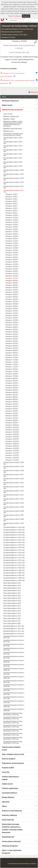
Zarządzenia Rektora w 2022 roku (14, 537)
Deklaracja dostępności (10, 846)
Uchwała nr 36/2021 (12, 276)
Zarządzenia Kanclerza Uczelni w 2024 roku (14, 645)
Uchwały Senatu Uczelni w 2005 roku (14, 524)
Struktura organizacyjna (10, 788)
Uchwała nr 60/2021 (12, 332)
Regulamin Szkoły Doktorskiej (13, 129)
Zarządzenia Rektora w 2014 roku (14, 558)
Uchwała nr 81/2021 (12, 381)
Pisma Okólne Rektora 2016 (12, 608)
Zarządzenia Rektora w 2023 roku (14, 535)
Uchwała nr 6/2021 (11, 206)
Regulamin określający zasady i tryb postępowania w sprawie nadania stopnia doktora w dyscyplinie (13, 124)
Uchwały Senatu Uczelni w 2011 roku (14, 500)
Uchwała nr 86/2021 (12, 392)
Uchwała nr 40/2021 (12, 285)
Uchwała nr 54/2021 (12, 318)
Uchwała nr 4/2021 (11, 201)
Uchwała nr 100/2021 (12, 425)
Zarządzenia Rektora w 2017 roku (14, 550)
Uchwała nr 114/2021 (12, 458)
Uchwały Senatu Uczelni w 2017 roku (13, 475)
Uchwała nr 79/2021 (12, 376)
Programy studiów (8, 768)
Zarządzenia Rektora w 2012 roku (14, 563)
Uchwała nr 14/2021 (12, 225)
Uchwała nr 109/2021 (12, 446)
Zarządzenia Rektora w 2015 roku (14, 555)
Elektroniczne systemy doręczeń (13, 763)
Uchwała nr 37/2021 (8, 37)
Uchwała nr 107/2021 (12, 441)
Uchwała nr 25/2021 (12, 250)
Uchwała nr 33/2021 (12, 269)
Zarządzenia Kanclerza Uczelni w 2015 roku (14, 681)
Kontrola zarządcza (9, 759)
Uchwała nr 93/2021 (12, 409)
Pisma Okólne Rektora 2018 (12, 603)
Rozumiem (26, 16)
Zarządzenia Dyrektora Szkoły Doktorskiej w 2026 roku (13, 714)
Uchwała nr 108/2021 (12, 444)
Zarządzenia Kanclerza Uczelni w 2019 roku (14, 665)
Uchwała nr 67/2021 (12, 348)
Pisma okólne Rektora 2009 (12, 623)
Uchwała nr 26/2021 (12, 253)
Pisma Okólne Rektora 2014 (12, 613)
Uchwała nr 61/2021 (12, 334)
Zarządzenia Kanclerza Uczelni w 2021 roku (14, 657)
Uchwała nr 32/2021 (12, 267)
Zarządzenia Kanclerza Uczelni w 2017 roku (14, 673)
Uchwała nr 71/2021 (12, 357)
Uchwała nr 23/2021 (12, 246)
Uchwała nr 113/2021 (12, 455)
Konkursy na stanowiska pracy (12, 811)
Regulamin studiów (9, 119)
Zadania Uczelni (7, 784)
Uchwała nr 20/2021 (12, 239)
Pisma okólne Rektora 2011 (12, 621)
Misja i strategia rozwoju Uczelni (13, 754)
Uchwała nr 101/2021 (12, 427)
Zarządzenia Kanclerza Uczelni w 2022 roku (14, 653)
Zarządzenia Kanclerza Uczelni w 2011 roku (14, 698)
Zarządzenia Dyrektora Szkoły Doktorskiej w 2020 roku (13, 738)
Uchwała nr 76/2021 (12, 369)
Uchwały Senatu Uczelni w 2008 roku (14, 512)
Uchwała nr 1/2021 (11, 194)
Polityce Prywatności (14, 16)
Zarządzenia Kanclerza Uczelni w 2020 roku (14, 661)
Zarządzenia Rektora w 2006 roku (14, 578)
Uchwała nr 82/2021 (12, 383)
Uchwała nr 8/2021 (11, 211)
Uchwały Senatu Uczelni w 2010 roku (14, 504)
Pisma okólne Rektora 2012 (12, 618)
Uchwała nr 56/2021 (12, 322)
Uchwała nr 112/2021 (12, 453)
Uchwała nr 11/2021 (12, 218)
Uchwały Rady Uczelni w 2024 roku (13, 147)
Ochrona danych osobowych (11, 841)
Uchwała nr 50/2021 (12, 308)
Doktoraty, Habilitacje (9, 815)
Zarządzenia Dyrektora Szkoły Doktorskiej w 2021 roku (13, 734)
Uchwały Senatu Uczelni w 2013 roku (14, 491)
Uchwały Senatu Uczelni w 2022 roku (14, 187)
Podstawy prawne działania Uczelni (11, 748)
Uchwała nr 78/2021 (12, 374)
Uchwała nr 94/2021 (12, 411)
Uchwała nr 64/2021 (12, 341)
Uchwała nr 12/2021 (12, 220)
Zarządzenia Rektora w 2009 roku (14, 570)
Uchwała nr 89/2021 (12, 399)
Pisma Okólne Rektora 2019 (12, 601)
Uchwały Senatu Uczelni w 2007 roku (13, 516)
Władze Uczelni (7, 105)
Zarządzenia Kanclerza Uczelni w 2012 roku (14, 694)
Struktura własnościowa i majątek (10, 778)
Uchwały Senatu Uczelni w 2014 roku (14, 487)
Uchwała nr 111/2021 (12, 451)
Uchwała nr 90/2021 (12, 402)
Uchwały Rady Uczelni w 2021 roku (13, 159)
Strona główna (6, 29)
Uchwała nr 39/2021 (12, 283)
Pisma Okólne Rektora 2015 (12, 611)
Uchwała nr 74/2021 (12, 364)
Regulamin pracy (8, 131)
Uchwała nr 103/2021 (12, 432)
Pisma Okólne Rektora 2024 (12, 588)
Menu (4, 97)
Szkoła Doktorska (8, 820)
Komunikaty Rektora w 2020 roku (14, 634)
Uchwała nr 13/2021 (12, 222)
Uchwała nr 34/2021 (12, 271)
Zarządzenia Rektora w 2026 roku (14, 527)
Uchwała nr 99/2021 (12, 423)
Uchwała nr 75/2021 (12, 367)
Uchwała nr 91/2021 (12, 404)
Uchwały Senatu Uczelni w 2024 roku (14, 179)
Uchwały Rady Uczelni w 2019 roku (13, 167)
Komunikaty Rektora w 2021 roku (14, 631)
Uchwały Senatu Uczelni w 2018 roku (14, 471)
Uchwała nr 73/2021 (12, 362)
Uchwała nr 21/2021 (12, 241)
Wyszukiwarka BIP (8, 837)
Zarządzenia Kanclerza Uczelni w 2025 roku (14, 641)
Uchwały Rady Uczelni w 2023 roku (13, 151)
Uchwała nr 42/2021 (12, 290)
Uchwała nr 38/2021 (12, 281)
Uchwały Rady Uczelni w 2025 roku (13, 142)
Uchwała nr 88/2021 (12, 397)
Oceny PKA (6, 772)
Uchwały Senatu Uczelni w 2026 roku (14, 171)
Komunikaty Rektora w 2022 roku (14, 629)
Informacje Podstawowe (10, 101)
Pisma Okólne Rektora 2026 (12, 583)
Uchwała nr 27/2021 (12, 255)
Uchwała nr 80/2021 (12, 378)
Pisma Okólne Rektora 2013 (12, 616)
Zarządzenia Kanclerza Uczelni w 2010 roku (14, 702)
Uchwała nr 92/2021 (12, 406)
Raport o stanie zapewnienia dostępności (12, 852)
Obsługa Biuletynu (8, 797)
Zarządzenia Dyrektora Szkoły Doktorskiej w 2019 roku (13, 742)
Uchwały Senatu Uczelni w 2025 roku (14, 175)
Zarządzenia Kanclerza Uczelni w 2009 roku (14, 706)
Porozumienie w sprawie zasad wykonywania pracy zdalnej (13, 134)
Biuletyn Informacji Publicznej (23, 29)
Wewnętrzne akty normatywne (12, 32)
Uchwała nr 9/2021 (11, 213)
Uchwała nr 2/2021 (11, 197)
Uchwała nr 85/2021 (12, 390)
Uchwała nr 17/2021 (12, 232)
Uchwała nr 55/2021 (12, 320)
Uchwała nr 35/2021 (12, 274)
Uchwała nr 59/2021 (12, 329)
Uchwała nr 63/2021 (12, 339)
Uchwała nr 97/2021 (12, 418)
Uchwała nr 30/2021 (12, 262)
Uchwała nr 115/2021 (12, 460)
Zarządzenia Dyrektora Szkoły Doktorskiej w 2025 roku (13, 718)
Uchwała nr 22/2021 (12, 243)
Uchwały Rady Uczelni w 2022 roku (13, 155)
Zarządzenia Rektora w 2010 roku (14, 568)
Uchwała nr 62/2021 (12, 336)
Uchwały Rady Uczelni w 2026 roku (13, 138)
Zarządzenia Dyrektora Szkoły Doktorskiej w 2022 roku (13, 730)
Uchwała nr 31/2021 (12, 264)
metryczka (34, 92)
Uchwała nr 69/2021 (12, 353)
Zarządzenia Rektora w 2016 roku (14, 553)
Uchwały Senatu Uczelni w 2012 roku (14, 496)
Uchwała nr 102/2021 (12, 430)
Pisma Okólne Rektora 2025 (12, 585)
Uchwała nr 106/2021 (12, 439)
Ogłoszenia (6, 802)
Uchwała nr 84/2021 (12, 388)
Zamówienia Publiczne (9, 793)
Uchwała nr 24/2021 (12, 248)
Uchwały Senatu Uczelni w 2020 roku (14, 463)
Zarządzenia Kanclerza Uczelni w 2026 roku (14, 637)
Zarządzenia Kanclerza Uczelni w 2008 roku (14, 710)
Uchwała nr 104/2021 (12, 434)
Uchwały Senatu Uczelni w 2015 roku (14, 483)
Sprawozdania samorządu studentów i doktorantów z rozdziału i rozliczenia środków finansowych (12, 828)
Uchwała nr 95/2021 (12, 413)
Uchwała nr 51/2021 (12, 311)
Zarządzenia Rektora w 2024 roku (14, 532)
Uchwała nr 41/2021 (12, 287)
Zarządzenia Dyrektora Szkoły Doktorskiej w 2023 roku (13, 726)
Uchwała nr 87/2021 (12, 395)
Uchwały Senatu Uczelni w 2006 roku (14, 520)
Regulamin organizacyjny (11, 116)
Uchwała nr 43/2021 (12, 292)
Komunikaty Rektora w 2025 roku (14, 626)
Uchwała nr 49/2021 (12, 306)
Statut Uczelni (8, 114)
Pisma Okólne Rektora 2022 (12, 593)
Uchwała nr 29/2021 (12, 260)
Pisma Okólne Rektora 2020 (12, 598)
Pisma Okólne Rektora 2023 (12, 591)
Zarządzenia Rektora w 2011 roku (14, 565)
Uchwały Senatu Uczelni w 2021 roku (14, 35)
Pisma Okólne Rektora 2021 (12, 596)
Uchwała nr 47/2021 (12, 301)
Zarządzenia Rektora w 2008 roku (14, 573)
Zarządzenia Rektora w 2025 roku (14, 530)
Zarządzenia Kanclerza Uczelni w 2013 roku (14, 690)
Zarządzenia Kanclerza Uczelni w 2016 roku (14, 677)
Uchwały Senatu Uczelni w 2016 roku (14, 479)
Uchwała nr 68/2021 (12, 350)
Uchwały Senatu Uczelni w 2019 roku (14, 467)
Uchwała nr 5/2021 (11, 204)
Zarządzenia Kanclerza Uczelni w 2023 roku (14, 649)
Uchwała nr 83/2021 (12, 385)
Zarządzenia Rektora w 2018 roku (14, 547)
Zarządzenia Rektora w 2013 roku (14, 560)
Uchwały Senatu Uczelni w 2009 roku (14, 508)
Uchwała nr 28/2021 (12, 257)
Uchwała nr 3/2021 (11, 199)
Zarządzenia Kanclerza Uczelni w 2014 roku (14, 686)
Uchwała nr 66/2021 (12, 346)
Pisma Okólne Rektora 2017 (12, 606)
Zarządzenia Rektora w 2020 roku (14, 542)
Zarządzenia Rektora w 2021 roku (14, 540)
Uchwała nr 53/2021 (12, 315)
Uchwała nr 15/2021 (12, 227)
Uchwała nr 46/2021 (12, 299)
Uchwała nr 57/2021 (12, 325)
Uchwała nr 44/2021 (12, 294)
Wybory (4, 806)
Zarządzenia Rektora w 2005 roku (14, 580)
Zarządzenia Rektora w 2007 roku (14, 575)
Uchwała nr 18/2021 (12, 234)
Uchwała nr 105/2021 (12, 437)
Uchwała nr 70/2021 (12, 355)
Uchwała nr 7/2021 (11, 208)
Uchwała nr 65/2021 (12, 343)
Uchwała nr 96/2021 (12, 416)
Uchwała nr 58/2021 (12, 327)
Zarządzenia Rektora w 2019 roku (14, 545)
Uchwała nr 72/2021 (12, 360)
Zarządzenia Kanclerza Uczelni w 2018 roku (14, 669)
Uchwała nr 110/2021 (12, 448)
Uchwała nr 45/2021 (12, 297)
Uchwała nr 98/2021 (12, 420)
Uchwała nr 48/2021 (12, 304)
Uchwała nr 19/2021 (12, 236)
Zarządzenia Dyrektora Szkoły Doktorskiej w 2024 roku (13, 722)
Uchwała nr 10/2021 (12, 215)
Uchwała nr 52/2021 (12, 313)
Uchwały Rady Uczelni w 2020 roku (13, 163)
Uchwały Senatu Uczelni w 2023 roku (14, 183)
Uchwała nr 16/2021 (12, 229)
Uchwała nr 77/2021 (12, 371)
